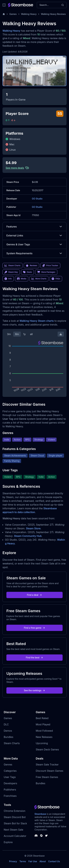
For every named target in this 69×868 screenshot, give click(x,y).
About (43, 861)
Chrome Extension (15, 811)
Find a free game (34, 628)
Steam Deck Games (47, 749)
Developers (10, 783)
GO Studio (37, 199)
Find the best (35, 657)
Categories (10, 771)
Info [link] (8, 279)
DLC (6, 724)
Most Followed (44, 731)
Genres (8, 765)
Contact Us (54, 861)
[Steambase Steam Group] (41, 836)
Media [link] (22, 279)
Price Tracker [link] (50, 266)
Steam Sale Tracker (47, 765)
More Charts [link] (39, 279)
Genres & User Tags (34, 244)
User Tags (10, 777)
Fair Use (33, 861)
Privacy (13, 861)
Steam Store (33, 528)
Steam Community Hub (28, 536)
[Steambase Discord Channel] (36, 836)
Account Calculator (15, 836)
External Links (34, 235)
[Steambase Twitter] (46, 836)
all (31, 334)
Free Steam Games (47, 777)
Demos (8, 731)
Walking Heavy (29, 14)
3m (9, 334)
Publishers (10, 790)
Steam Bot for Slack (15, 823)
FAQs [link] (56, 279)
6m (17, 334)
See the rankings (34, 690)
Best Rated (42, 718)
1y (25, 334)
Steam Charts (12, 743)
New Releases (44, 737)
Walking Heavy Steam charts (37, 321)
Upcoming (42, 743)
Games (13, 14)
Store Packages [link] (46, 272)
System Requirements (34, 253)
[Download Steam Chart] (61, 334)
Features (34, 227)
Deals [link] (27, 272)
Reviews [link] (32, 266)
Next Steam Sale (14, 830)
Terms (23, 861)
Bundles (9, 737)
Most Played (43, 724)
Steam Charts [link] (12, 266)
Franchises (10, 796)
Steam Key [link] (11, 272)
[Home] (4, 14)
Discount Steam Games (49, 771)
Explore (8, 842)
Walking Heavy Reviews (53, 14)
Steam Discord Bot (15, 817)
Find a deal (35, 595)
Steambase (40, 814)
